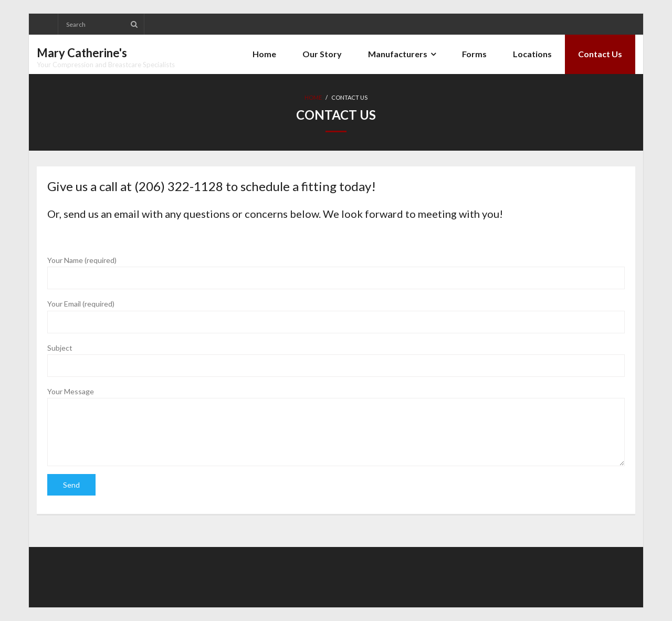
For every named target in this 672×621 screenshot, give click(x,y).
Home (313, 97)
